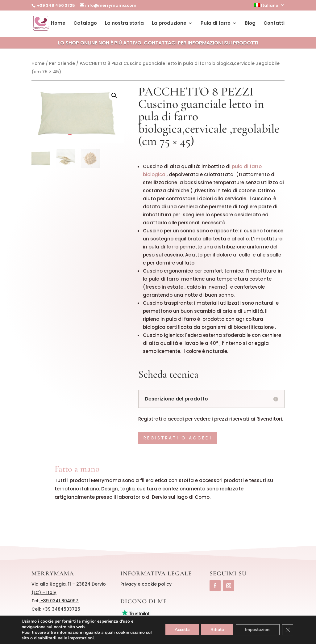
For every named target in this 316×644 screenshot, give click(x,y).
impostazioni (81, 638)
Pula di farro (216, 24)
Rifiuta (217, 630)
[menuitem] (269, 7)
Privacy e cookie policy (146, 584)
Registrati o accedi (178, 438)
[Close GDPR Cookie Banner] (288, 630)
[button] (114, 95)
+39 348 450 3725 (56, 5)
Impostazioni (258, 630)
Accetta (182, 630)
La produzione (169, 24)
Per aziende (62, 64)
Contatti (274, 24)
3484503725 (66, 609)
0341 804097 (64, 601)
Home (58, 24)
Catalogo (85, 24)
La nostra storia (124, 24)
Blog (250, 24)
